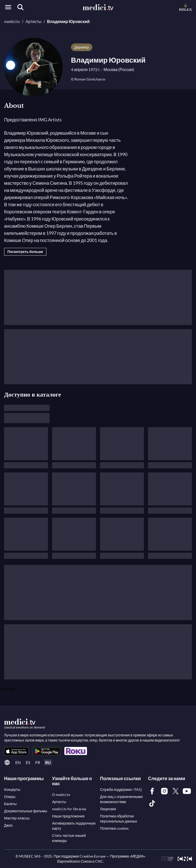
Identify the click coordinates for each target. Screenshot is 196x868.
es (28, 762)
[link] (16, 751)
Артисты (33, 21)
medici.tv (12, 21)
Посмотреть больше (25, 252)
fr (38, 762)
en (18, 762)
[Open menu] (8, 7)
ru (48, 762)
